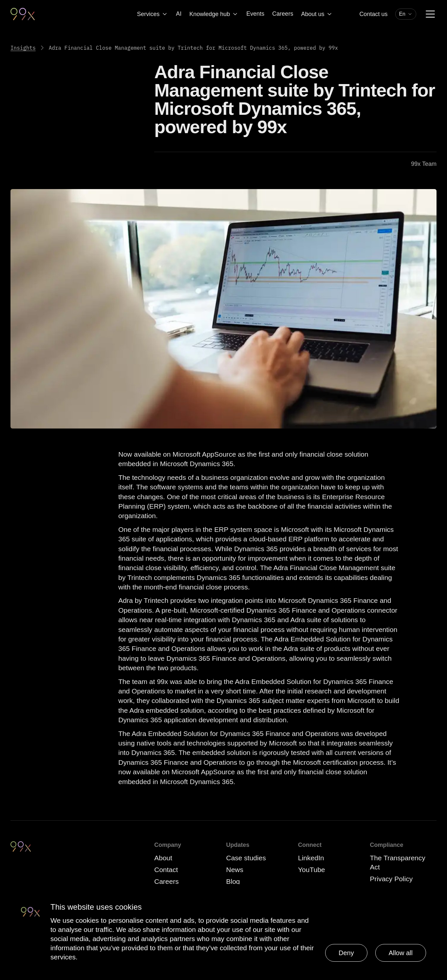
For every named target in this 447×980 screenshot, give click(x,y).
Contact (166, 870)
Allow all (401, 953)
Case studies (246, 858)
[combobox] (406, 14)
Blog (233, 881)
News (235, 870)
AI (179, 14)
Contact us (373, 14)
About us (317, 14)
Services (152, 14)
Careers (283, 14)
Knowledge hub (214, 14)
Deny (346, 953)
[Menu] (430, 14)
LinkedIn (311, 858)
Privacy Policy (391, 879)
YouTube (312, 870)
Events (255, 14)
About (163, 858)
